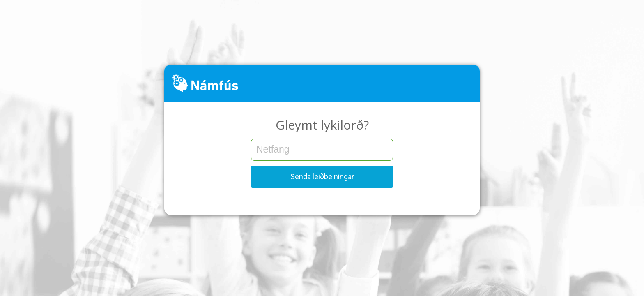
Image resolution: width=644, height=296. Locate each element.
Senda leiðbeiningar (322, 177)
